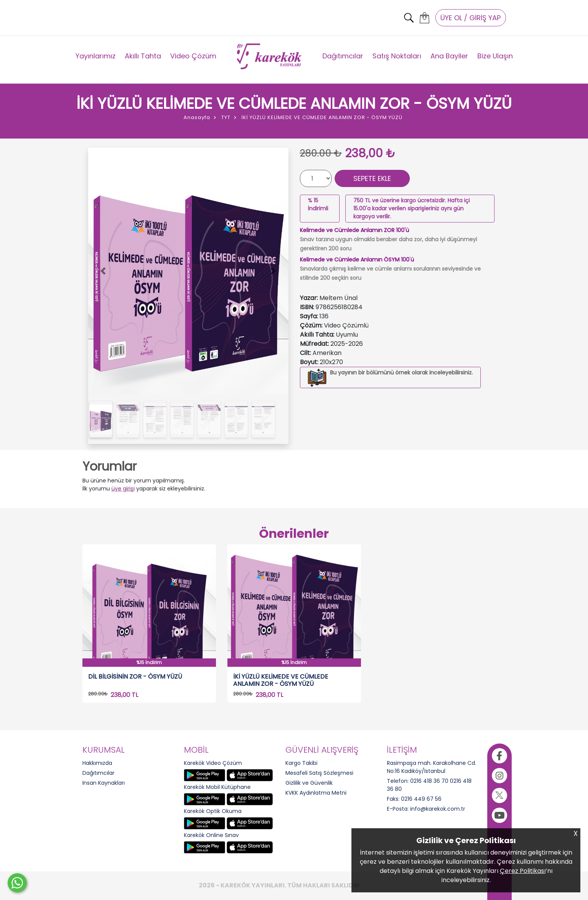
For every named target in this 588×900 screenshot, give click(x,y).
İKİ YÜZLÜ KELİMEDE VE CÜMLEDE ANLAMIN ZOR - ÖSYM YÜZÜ (281, 680)
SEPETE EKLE (372, 178)
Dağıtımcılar (343, 56)
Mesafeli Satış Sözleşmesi (319, 773)
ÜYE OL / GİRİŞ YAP (470, 18)
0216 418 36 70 (429, 781)
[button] (103, 271)
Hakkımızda (97, 763)
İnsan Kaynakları (104, 783)
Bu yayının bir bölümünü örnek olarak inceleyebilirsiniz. (401, 373)
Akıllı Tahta (143, 56)
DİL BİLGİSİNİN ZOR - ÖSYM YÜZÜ (135, 677)
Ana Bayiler (449, 56)
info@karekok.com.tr (438, 809)
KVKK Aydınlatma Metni (316, 793)
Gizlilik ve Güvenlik (309, 783)
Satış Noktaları (397, 56)
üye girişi (123, 489)
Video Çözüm (193, 56)
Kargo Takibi (301, 763)
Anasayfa (197, 117)
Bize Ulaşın (495, 56)
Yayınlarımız (96, 56)
